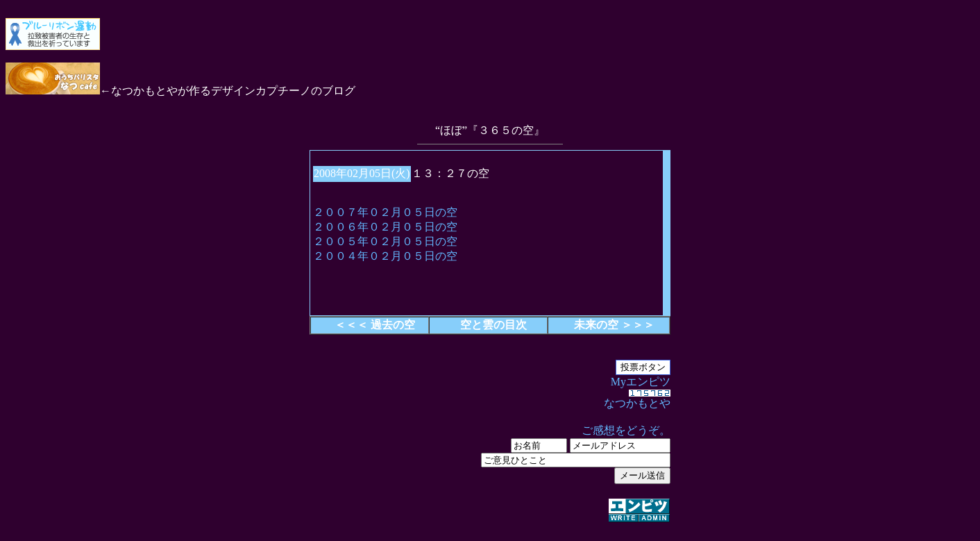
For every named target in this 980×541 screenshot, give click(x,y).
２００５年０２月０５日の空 (385, 241)
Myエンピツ (490, 450)
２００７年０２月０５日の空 (385, 212)
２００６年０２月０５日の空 (385, 227)
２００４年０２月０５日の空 (385, 256)
